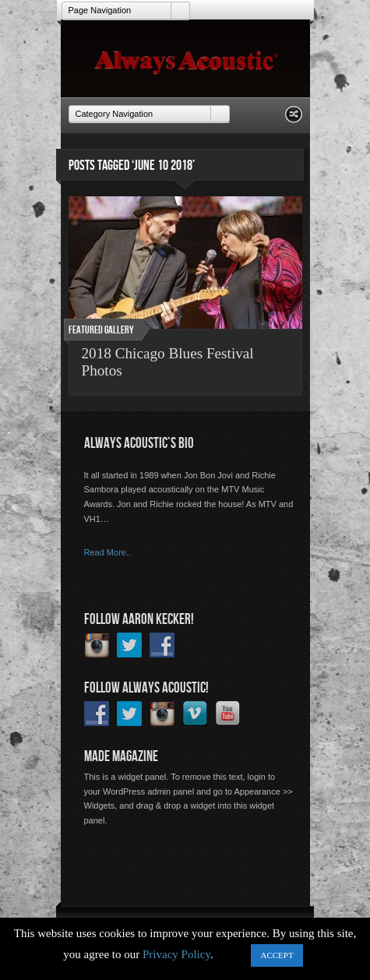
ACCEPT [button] (277, 955)
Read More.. (108, 552)
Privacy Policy (176, 954)
